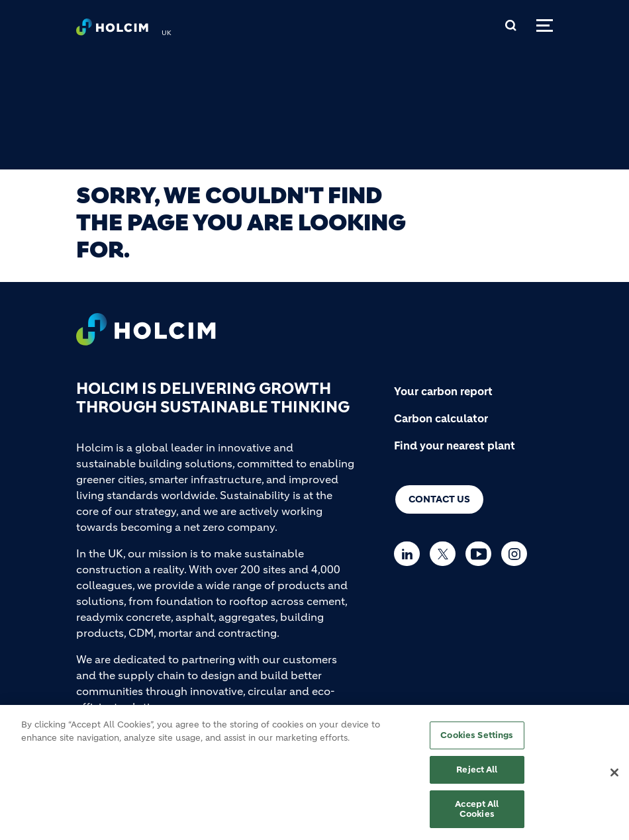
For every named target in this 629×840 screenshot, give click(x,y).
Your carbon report (443, 391)
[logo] (112, 30)
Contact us (439, 499)
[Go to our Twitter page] (446, 554)
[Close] (614, 778)
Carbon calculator (441, 418)
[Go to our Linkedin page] (410, 554)
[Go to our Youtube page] (482, 554)
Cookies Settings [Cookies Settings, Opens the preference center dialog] (477, 740)
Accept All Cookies (477, 814)
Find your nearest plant (455, 445)
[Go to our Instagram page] (517, 554)
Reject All (477, 774)
